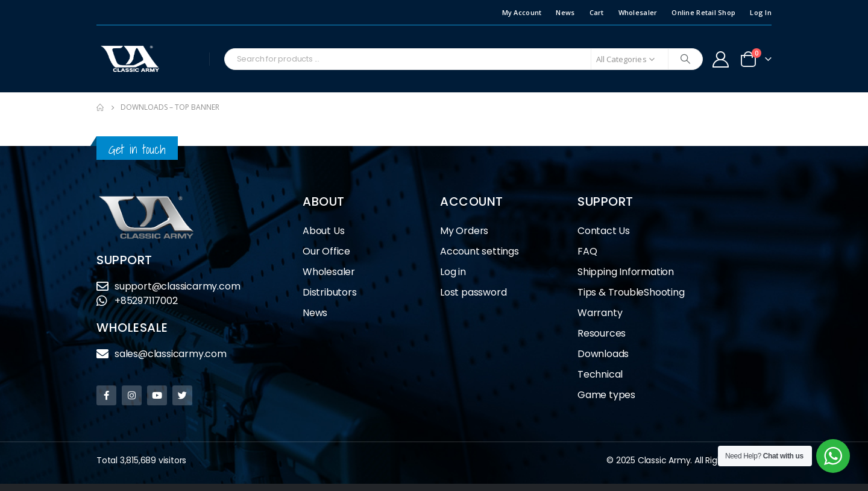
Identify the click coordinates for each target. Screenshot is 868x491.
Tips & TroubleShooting (631, 292)
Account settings (480, 251)
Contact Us (604, 231)
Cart (597, 12)
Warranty (600, 313)
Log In (761, 12)
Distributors (333, 292)
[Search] (685, 59)
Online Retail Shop (703, 12)
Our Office (326, 251)
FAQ (587, 251)
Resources (602, 333)
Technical (600, 374)
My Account (522, 12)
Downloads (603, 354)
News (565, 12)
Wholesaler (638, 12)
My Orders (464, 231)
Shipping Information (626, 272)
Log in (453, 272)
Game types (606, 395)
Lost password (473, 292)
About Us (323, 231)
